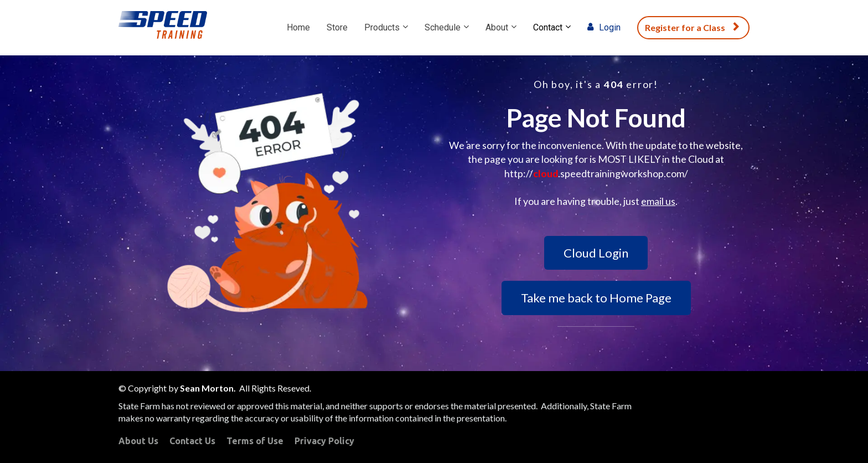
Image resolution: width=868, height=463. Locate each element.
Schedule (443, 27)
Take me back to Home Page (596, 298)
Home (298, 27)
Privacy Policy (324, 441)
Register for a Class (692, 27)
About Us (138, 441)
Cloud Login (596, 253)
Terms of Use (255, 441)
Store (337, 27)
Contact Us (192, 441)
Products (382, 27)
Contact (548, 27)
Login (604, 27)
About (497, 27)
